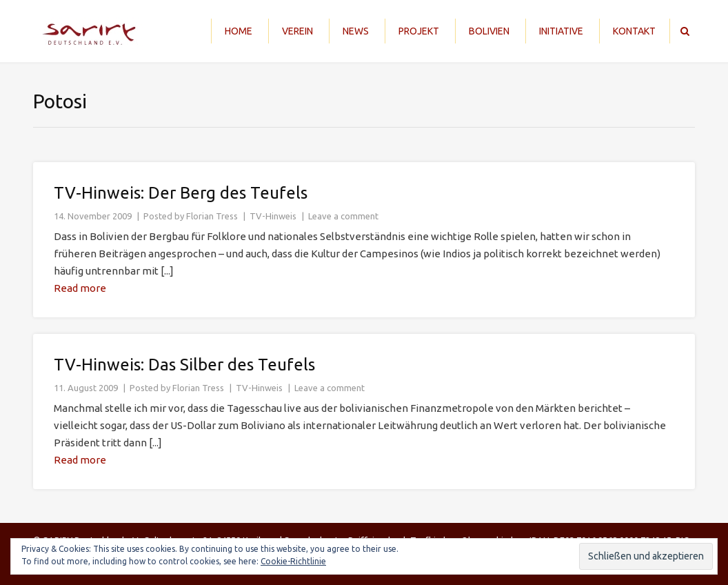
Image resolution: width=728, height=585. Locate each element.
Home (239, 31)
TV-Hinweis (273, 216)
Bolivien (489, 31)
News (356, 31)
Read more (80, 288)
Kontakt (634, 31)
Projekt (419, 31)
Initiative (561, 31)
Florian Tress (212, 216)
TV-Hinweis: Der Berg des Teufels (181, 193)
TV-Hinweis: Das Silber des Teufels (184, 365)
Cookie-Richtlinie (293, 561)
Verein (297, 31)
